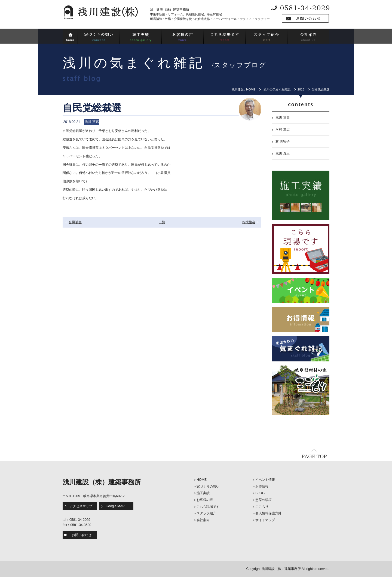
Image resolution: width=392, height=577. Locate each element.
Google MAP (115, 506)
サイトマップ (265, 520)
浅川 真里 (282, 153)
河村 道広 (282, 129)
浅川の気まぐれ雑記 (277, 89)
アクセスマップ (81, 506)
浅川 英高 (282, 117)
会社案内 (203, 520)
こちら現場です (208, 507)
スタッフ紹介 (206, 513)
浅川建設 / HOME (244, 89)
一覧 (162, 222)
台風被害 (75, 222)
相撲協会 (249, 222)
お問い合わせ (82, 535)
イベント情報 (265, 480)
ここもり (262, 507)
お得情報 (262, 487)
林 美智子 (282, 141)
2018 (301, 89)
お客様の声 (205, 500)
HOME (202, 480)
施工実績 (203, 493)
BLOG (260, 493)
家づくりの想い (208, 487)
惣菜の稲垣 (264, 500)
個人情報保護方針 (268, 513)
